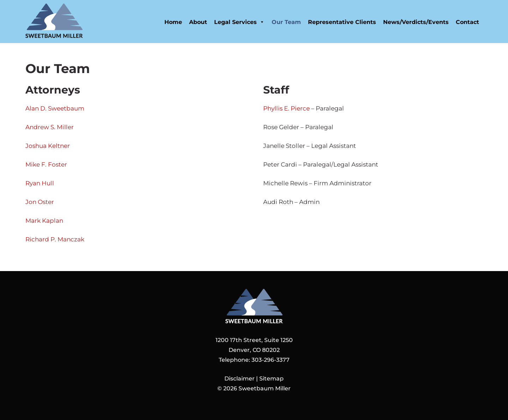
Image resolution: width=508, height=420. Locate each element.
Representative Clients (342, 22)
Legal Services (239, 22)
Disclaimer (240, 379)
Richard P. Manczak (55, 239)
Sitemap (271, 379)
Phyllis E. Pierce (286, 108)
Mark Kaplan (44, 221)
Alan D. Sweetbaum (55, 108)
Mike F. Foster (46, 164)
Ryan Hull (40, 183)
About (198, 22)
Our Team (286, 22)
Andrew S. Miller (50, 127)
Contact (467, 22)
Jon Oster (40, 202)
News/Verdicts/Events (416, 22)
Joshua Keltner (48, 146)
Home (173, 22)
